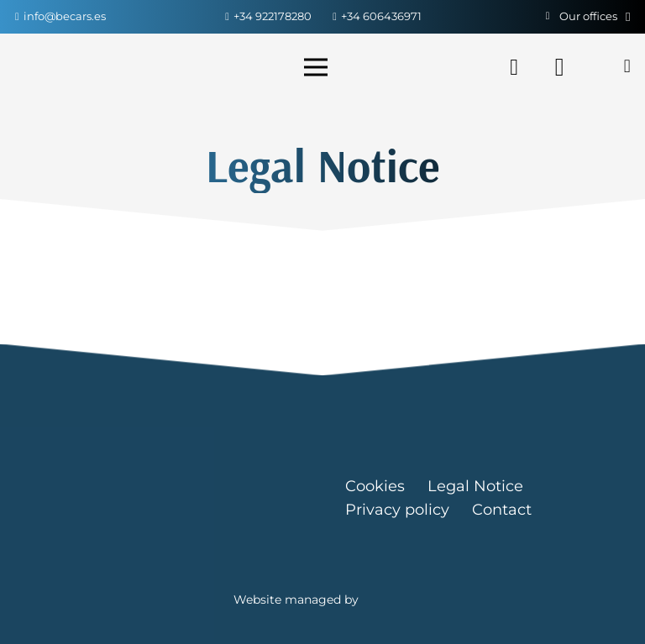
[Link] (81, 67)
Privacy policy (397, 510)
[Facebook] (514, 67)
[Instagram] (559, 67)
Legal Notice (475, 486)
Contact (502, 510)
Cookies (375, 486)
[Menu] (319, 67)
